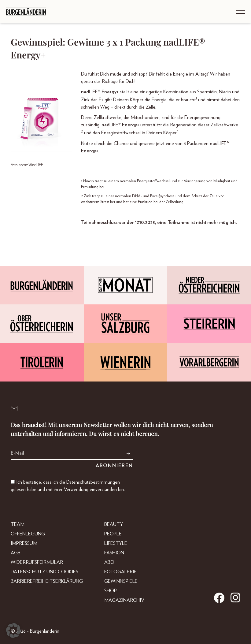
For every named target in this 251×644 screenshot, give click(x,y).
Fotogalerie (120, 572)
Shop (111, 591)
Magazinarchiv (124, 600)
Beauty (114, 524)
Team (18, 524)
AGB (16, 553)
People (113, 534)
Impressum (24, 543)
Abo (109, 562)
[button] (13, 631)
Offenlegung (28, 534)
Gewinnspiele (121, 581)
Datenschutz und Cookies (44, 572)
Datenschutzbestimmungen (93, 482)
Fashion (114, 553)
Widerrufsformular (37, 562)
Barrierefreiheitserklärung (47, 581)
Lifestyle (116, 543)
